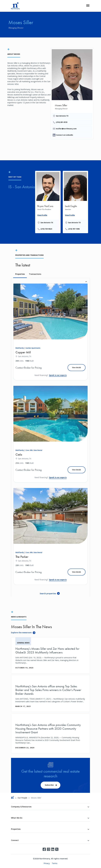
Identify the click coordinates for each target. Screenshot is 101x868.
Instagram (48, 849)
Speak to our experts (58, 375)
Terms (55, 863)
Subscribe (49, 785)
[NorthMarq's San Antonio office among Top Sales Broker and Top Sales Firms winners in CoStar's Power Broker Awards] (50, 693)
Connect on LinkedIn (64, 135)
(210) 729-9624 (46, 229)
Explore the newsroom (21, 633)
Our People (22, 798)
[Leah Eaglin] (75, 201)
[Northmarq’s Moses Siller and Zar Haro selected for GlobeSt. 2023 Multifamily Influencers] (50, 655)
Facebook (44, 849)
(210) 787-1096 (74, 229)
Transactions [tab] (35, 274)
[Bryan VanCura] (48, 201)
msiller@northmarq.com (66, 129)
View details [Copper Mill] (77, 368)
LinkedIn (53, 849)
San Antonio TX (62, 116)
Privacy (47, 863)
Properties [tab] (20, 274)
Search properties (48, 593)
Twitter (57, 849)
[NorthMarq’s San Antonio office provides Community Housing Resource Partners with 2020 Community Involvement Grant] (50, 733)
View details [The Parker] (77, 572)
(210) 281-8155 (62, 122)
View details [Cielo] (77, 470)
